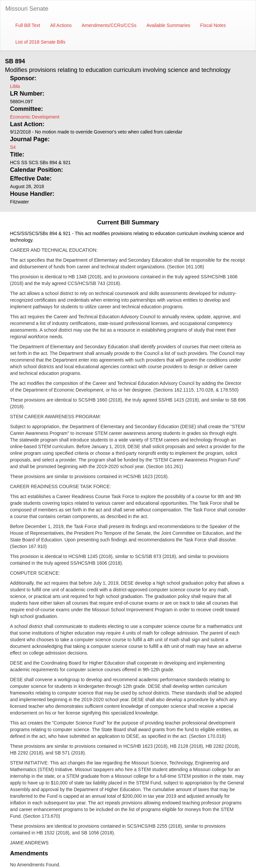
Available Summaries (168, 25)
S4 (13, 147)
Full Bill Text (28, 25)
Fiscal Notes (213, 25)
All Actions (61, 25)
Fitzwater (19, 202)
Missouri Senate (27, 9)
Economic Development (35, 117)
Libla (15, 86)
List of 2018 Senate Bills (40, 42)
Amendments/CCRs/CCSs (109, 25)
